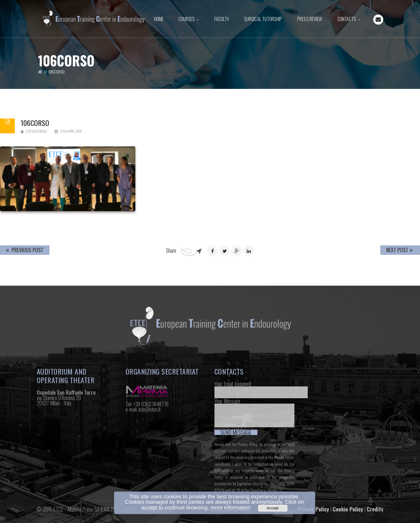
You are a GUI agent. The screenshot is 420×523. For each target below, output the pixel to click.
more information (231, 508)
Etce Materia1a (34, 131)
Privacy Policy (248, 444)
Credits (375, 509)
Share (171, 250)
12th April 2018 (68, 131)
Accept (273, 508)
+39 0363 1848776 (151, 404)
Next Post (399, 250)
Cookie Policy (348, 509)
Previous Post (25, 250)
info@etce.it (150, 409)
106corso (35, 123)
